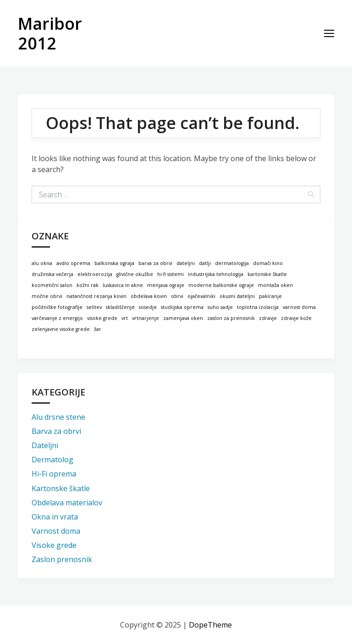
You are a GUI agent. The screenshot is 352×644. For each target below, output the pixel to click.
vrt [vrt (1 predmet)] (125, 318)
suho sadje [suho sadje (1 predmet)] (220, 307)
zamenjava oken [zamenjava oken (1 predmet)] (183, 318)
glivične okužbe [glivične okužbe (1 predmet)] (135, 274)
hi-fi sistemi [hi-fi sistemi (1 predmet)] (170, 274)
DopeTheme (210, 625)
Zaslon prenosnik (62, 559)
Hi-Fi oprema (54, 474)
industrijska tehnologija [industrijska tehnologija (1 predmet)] (216, 274)
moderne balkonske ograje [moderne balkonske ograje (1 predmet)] (221, 285)
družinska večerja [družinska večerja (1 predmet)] (52, 274)
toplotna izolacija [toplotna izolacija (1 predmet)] (258, 307)
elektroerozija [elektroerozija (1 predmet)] (95, 274)
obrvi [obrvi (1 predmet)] (177, 296)
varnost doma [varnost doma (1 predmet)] (299, 307)
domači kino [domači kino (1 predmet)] (268, 263)
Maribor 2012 (50, 33)
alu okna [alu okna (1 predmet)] (42, 263)
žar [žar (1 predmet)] (98, 329)
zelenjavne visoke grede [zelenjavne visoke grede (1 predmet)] (61, 329)
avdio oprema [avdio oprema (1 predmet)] (73, 263)
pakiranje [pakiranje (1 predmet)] (270, 296)
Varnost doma (56, 531)
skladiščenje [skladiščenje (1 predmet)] (120, 307)
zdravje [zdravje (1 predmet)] (268, 318)
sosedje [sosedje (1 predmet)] (148, 307)
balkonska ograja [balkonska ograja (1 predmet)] (114, 263)
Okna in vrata (55, 517)
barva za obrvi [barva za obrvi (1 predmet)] (155, 263)
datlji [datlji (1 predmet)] (205, 263)
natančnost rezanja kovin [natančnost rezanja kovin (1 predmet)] (96, 296)
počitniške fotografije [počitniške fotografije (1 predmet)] (57, 307)
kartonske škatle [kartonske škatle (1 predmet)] (267, 274)
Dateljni (45, 445)
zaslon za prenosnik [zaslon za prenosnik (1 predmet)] (231, 318)
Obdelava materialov (67, 503)
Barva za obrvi (56, 431)
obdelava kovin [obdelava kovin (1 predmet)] (149, 296)
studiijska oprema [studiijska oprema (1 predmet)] (182, 307)
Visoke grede (54, 545)
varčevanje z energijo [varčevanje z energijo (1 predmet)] (57, 318)
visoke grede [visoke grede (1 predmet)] (102, 318)
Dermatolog (52, 460)
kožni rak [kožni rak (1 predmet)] (88, 285)
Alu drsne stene (58, 417)
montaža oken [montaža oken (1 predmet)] (275, 285)
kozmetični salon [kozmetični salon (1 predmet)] (52, 285)
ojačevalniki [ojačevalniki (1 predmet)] (201, 296)
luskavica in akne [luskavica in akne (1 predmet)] (123, 285)
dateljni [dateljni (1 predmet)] (186, 263)
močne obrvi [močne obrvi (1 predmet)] (47, 296)
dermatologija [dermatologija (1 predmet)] (232, 263)
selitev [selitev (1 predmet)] (94, 307)
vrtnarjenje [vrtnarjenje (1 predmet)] (146, 318)
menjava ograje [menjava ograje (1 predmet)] (166, 285)
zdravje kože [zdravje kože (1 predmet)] (296, 318)
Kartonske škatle (61, 488)
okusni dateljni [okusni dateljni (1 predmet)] (237, 296)
